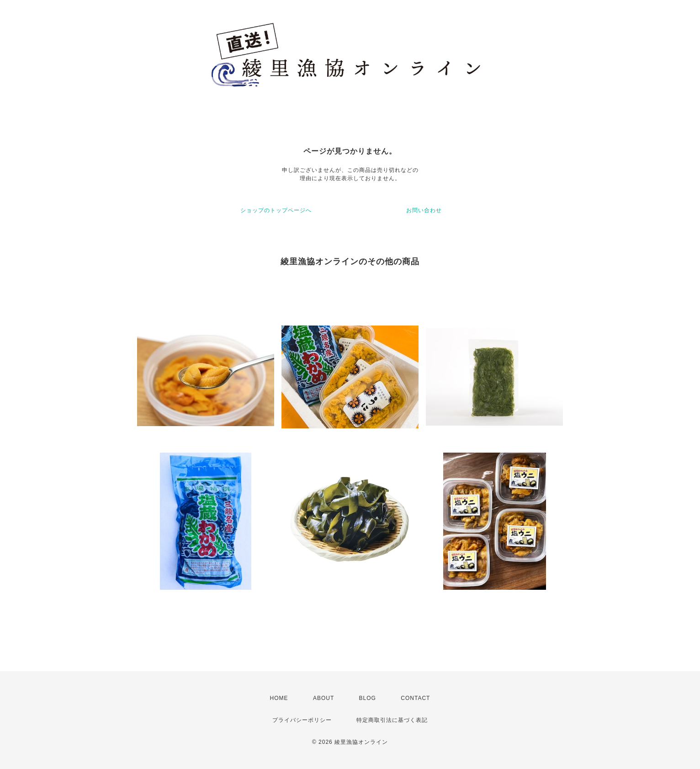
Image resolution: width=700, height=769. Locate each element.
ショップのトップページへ (276, 210)
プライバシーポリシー (302, 720)
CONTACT (415, 698)
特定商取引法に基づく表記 (392, 720)
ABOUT (323, 698)
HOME (279, 698)
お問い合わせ (424, 210)
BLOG (368, 698)
